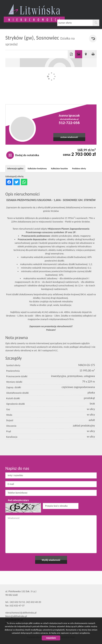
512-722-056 (69, 123)
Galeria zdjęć (79, 54)
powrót (93, 39)
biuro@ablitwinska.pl (16, 616)
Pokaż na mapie (86, 54)
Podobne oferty (79, 169)
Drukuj (93, 54)
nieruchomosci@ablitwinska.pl (21, 613)
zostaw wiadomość (69, 137)
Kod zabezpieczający (18, 500)
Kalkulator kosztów (59, 169)
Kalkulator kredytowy (37, 169)
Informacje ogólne (15, 169)
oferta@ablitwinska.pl (69, 119)
